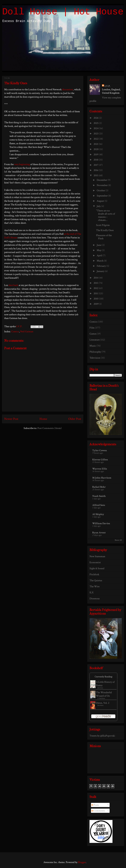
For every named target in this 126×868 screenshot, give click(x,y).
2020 (96, 149)
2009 (96, 304)
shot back (13, 285)
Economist (95, 562)
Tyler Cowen (100, 450)
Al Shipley (98, 514)
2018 (96, 160)
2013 (96, 283)
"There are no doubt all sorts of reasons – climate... (106, 215)
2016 (96, 170)
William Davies (101, 523)
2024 (96, 128)
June (99, 245)
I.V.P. (107, 86)
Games (93, 334)
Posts (95, 805)
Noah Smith (99, 496)
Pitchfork (94, 574)
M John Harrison (102, 478)
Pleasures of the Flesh (104, 237)
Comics (15, 332)
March (100, 261)
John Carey (100, 688)
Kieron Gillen (100, 460)
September (102, 196)
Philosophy (95, 352)
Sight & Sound (97, 568)
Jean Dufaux (100, 705)
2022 (96, 139)
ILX (91, 592)
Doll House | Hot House (63, 12)
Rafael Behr (99, 487)
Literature (95, 340)
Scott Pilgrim (103, 225)
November (102, 185)
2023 (96, 134)
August (101, 201)
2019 (96, 155)
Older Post (75, 419)
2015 (96, 175)
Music (93, 346)
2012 (96, 288)
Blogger (82, 862)
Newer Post (11, 419)
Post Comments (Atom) (50, 428)
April (100, 255)
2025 (96, 123)
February (102, 266)
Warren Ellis (100, 469)
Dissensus (95, 599)
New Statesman (97, 556)
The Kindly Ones (105, 230)
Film (92, 328)
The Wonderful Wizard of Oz (104, 694)
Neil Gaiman (27, 332)
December (102, 180)
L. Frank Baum (101, 698)
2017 (96, 165)
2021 (96, 144)
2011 (96, 293)
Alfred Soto (99, 505)
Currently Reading (103, 677)
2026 (96, 118)
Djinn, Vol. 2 (103, 703)
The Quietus (96, 580)
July (99, 206)
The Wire (94, 586)
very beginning (22, 164)
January (101, 271)
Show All (118, 540)
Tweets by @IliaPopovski (102, 736)
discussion (68, 89)
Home (43, 419)
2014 (96, 278)
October (101, 190)
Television (95, 358)
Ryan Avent (99, 533)
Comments (98, 811)
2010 (96, 299)
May (99, 250)
